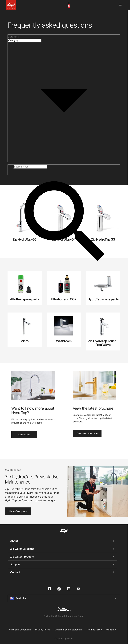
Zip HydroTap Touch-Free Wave (103, 343)
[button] (64, 37)
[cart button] (69, 5)
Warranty (111, 630)
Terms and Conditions (19, 630)
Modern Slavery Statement (68, 630)
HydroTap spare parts (103, 299)
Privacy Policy (43, 630)
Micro (24, 341)
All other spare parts (25, 299)
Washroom (64, 341)
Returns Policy (94, 630)
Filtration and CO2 (64, 299)
